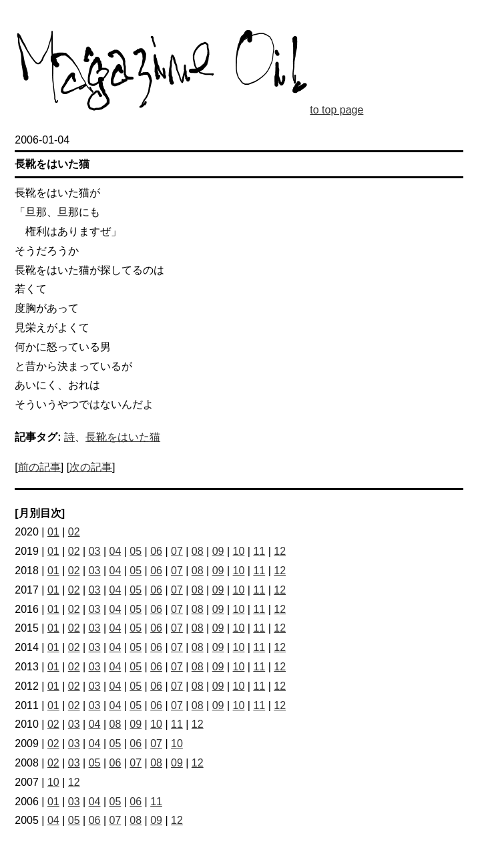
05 (136, 551)
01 (53, 532)
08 (198, 551)
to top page (336, 110)
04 (115, 551)
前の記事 (39, 467)
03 (95, 551)
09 (218, 551)
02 (74, 532)
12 (280, 551)
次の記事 (91, 467)
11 (259, 551)
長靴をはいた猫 (123, 437)
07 (177, 551)
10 (239, 551)
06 (156, 551)
